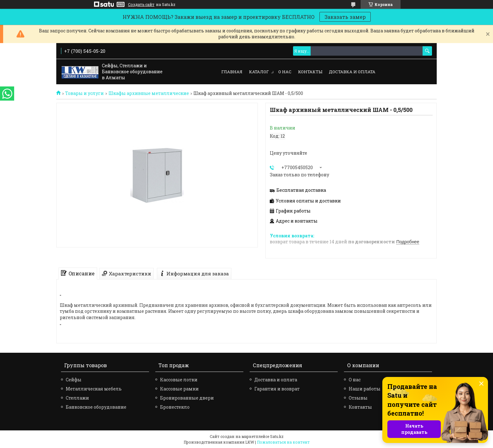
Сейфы (74, 380)
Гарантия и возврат (277, 389)
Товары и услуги (84, 93)
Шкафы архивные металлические (149, 93)
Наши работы (365, 389)
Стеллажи (77, 398)
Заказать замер (345, 17)
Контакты (310, 72)
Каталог (259, 72)
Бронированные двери (187, 398)
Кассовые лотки (179, 380)
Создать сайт (141, 4)
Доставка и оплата (352, 72)
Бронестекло (175, 407)
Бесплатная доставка (301, 190)
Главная (232, 72)
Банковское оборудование (96, 407)
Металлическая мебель (94, 389)
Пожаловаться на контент (283, 442)
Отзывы (358, 398)
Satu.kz (277, 436)
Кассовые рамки (179, 389)
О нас (285, 72)
